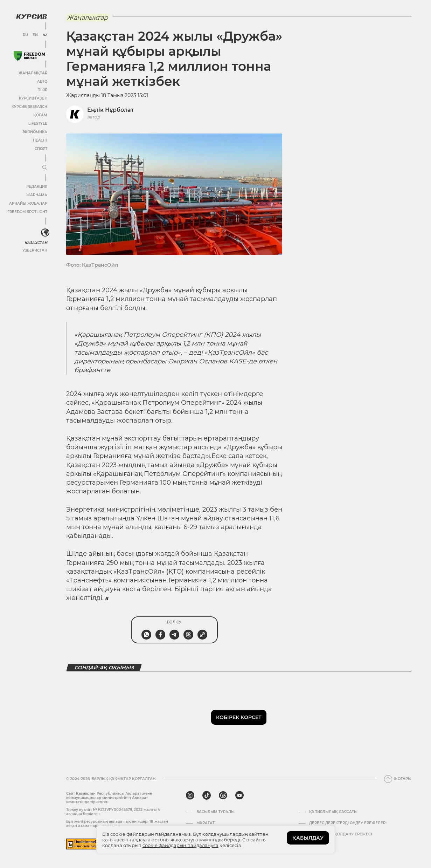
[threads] (223, 795)
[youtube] (239, 795)
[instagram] (190, 795)
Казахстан (36, 243)
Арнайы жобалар (28, 203)
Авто (42, 81)
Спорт (41, 149)
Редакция (37, 187)
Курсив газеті (33, 98)
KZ (45, 35)
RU (25, 35)
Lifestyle (38, 124)
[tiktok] (207, 795)
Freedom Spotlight (27, 212)
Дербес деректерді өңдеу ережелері (348, 823)
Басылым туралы (215, 812)
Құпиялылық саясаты (333, 812)
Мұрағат (206, 823)
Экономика (35, 132)
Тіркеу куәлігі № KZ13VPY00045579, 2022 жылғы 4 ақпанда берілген (113, 812)
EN (35, 35)
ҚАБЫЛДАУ (308, 838)
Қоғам (40, 115)
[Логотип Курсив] (32, 16)
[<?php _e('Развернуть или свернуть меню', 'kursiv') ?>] (45, 233)
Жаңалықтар (33, 73)
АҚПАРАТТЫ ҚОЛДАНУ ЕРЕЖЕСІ (340, 834)
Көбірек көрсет (239, 717)
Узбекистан (35, 250)
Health (40, 140)
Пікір (42, 90)
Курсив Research (29, 107)
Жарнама (37, 195)
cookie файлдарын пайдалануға (180, 845)
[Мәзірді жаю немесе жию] (45, 168)
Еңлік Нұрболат (110, 110)
